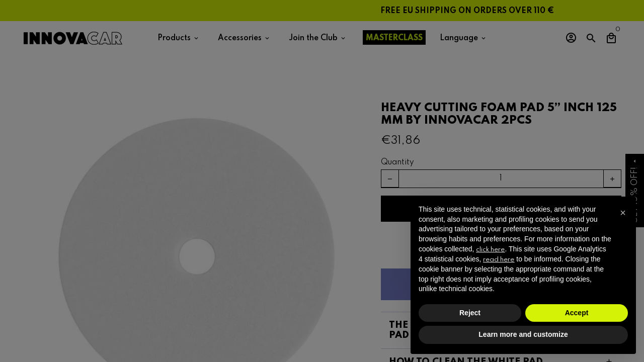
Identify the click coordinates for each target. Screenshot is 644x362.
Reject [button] (470, 313)
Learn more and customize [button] (523, 334)
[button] (623, 213)
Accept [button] (577, 313)
